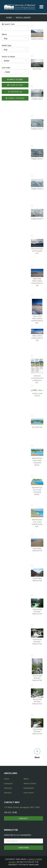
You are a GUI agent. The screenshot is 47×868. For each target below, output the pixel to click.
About (26, 779)
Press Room (29, 793)
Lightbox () (15, 92)
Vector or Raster (8, 57)
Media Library (23, 18)
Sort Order (6, 68)
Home (9, 18)
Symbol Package (15, 98)
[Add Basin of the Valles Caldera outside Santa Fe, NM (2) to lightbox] (32, 296)
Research (8, 793)
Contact (23, 818)
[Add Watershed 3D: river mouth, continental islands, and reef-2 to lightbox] (32, 476)
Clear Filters (15, 85)
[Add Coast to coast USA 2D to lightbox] (32, 386)
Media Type (6, 45)
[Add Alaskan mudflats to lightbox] (32, 26)
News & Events (30, 783)
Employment (29, 788)
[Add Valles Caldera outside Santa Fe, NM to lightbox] (32, 326)
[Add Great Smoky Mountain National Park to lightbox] (32, 596)
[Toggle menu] (41, 7)
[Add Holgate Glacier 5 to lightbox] (32, 206)
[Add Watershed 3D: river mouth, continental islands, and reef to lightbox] (32, 446)
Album (4, 34)
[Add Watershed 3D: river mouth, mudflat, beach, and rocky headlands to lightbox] (32, 506)
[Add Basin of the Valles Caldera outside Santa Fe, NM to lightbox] (32, 266)
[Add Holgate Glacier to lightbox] (32, 86)
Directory (8, 788)
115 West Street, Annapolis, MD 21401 (22, 807)
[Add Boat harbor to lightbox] (32, 56)
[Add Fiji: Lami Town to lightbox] (32, 416)
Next (37, 757)
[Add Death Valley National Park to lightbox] (32, 536)
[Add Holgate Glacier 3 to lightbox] (32, 146)
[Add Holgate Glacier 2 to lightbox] (32, 116)
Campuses (8, 783)
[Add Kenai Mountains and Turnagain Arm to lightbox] (32, 236)
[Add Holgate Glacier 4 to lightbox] (32, 176)
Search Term (8, 24)
